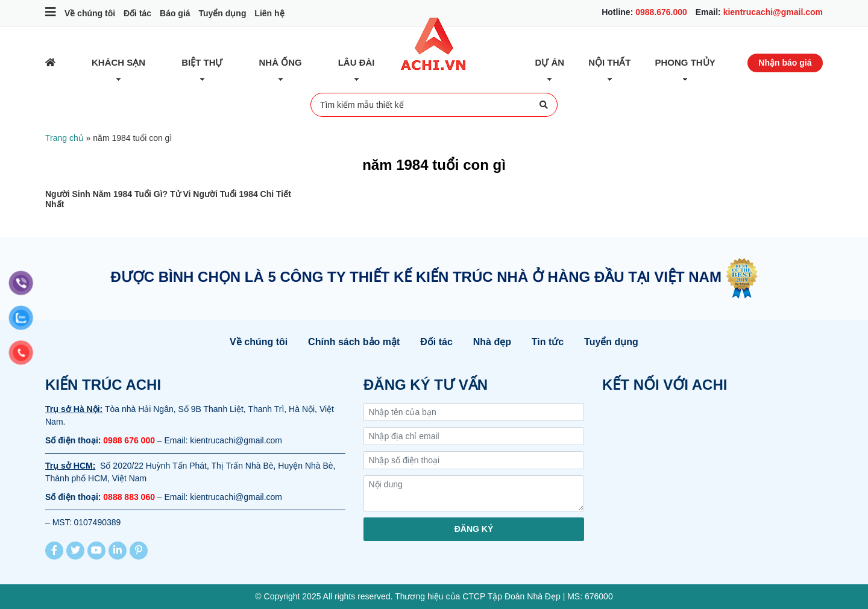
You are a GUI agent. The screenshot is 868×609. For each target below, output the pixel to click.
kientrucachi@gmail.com (773, 12)
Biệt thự (202, 62)
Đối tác (137, 13)
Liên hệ (269, 13)
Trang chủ (64, 138)
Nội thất (609, 62)
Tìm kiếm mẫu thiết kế (434, 105)
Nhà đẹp (492, 342)
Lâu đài (357, 62)
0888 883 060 (129, 497)
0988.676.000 (661, 12)
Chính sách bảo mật (354, 342)
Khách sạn (118, 62)
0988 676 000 (129, 440)
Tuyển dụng (222, 13)
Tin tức (548, 342)
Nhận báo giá (785, 63)
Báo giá (175, 13)
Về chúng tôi (90, 13)
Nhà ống (281, 62)
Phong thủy (685, 62)
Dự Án (550, 62)
